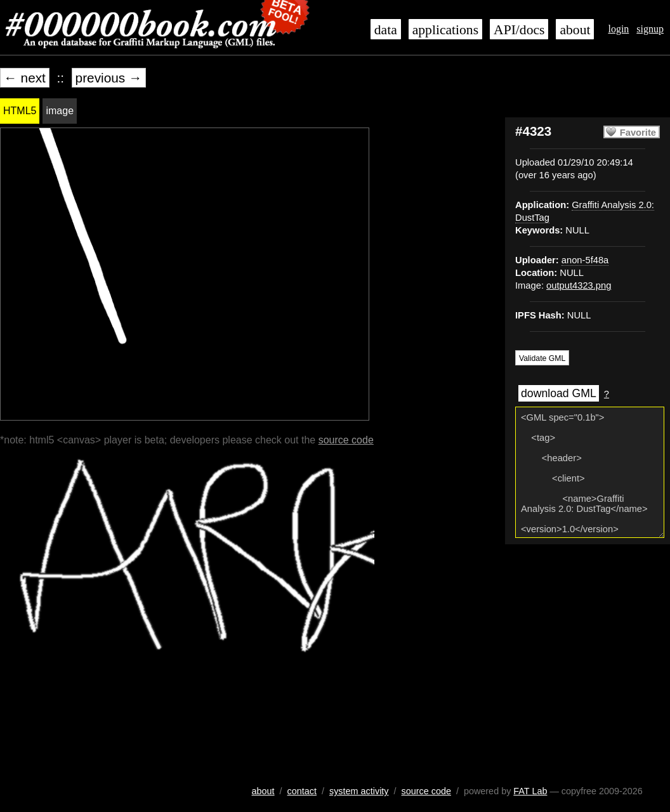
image (60, 111)
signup (650, 29)
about (575, 30)
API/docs (519, 30)
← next (25, 78)
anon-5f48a (585, 260)
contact (302, 791)
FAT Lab (530, 791)
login (618, 29)
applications (445, 30)
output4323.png (579, 285)
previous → (109, 78)
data (386, 30)
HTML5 (20, 111)
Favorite (638, 133)
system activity (359, 791)
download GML (559, 393)
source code (346, 440)
